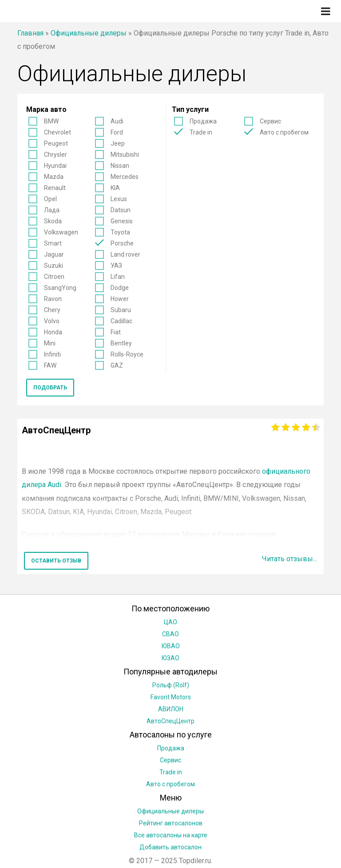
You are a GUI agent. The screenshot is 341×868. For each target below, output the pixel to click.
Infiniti (52, 354)
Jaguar (54, 254)
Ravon (53, 299)
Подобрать (50, 388)
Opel (50, 199)
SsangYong (60, 288)
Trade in (201, 132)
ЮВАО (171, 646)
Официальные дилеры (89, 33)
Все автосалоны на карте (171, 835)
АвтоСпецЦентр (170, 721)
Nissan (120, 166)
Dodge (120, 288)
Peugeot (56, 143)
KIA (115, 188)
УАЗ (116, 266)
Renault (55, 188)
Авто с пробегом (284, 132)
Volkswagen (61, 232)
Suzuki (54, 266)
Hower (120, 299)
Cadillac (121, 321)
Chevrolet (57, 132)
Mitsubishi (125, 155)
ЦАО (170, 622)
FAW (50, 365)
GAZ (117, 365)
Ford (117, 132)
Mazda (54, 177)
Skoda (53, 221)
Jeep (118, 143)
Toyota (120, 232)
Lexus (119, 199)
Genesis (122, 221)
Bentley (121, 343)
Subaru (121, 310)
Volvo (52, 321)
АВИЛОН (171, 709)
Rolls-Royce (127, 354)
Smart (53, 243)
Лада (52, 210)
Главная (30, 33)
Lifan (118, 277)
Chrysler (56, 155)
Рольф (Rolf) (171, 685)
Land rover (125, 254)
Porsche (122, 243)
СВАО (170, 634)
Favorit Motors (171, 697)
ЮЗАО (170, 658)
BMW (51, 121)
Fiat (116, 332)
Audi (117, 121)
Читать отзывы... (289, 559)
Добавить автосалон (170, 847)
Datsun (121, 210)
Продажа (203, 121)
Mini (50, 343)
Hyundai (55, 166)
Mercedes (125, 177)
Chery (52, 310)
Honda (53, 332)
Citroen (54, 277)
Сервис (270, 121)
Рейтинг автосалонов (171, 823)
